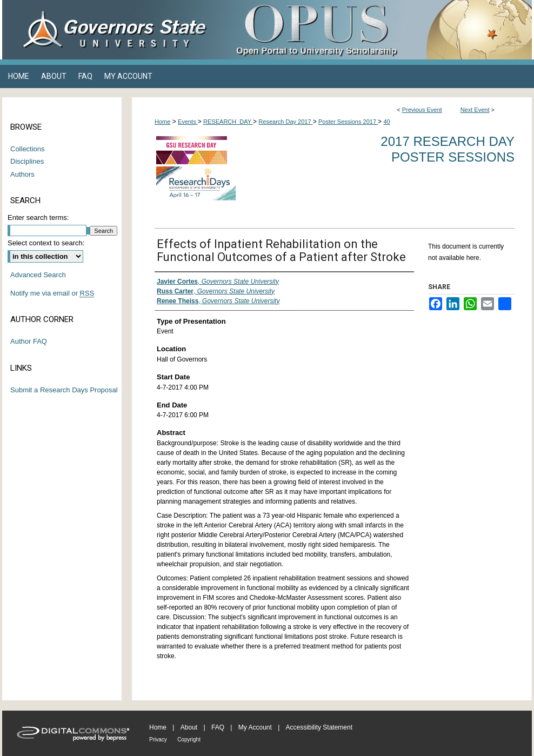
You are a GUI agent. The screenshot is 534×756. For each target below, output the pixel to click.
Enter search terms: (38, 218)
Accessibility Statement (319, 727)
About (189, 727)
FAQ (218, 727)
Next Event (475, 110)
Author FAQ (29, 341)
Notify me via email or (52, 293)
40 (386, 122)
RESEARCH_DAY (228, 122)
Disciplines (27, 161)
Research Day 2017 (285, 122)
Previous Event (422, 110)
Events (188, 122)
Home (162, 122)
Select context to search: (46, 243)
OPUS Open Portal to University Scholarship (375, 30)
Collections (28, 149)
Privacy (158, 740)
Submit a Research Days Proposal (64, 390)
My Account (255, 727)
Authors (22, 174)
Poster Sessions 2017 (348, 122)
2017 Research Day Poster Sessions (448, 149)
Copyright (189, 740)
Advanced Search (38, 275)
